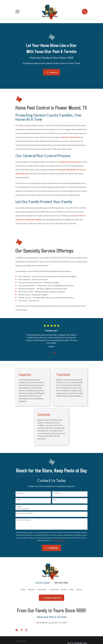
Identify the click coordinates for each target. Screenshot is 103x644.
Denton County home (71, 137)
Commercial (54, 589)
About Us (32, 589)
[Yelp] (26, 630)
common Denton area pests (70, 162)
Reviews (64, 589)
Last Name (57, 493)
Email (55, 500)
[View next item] (54, 353)
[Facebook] (22, 630)
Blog (72, 589)
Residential (42, 589)
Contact (79, 589)
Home (23, 589)
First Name (20, 493)
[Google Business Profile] (17, 630)
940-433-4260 (61, 583)
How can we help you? (24, 520)
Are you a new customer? (25, 513)
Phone (19, 500)
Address (19, 506)
